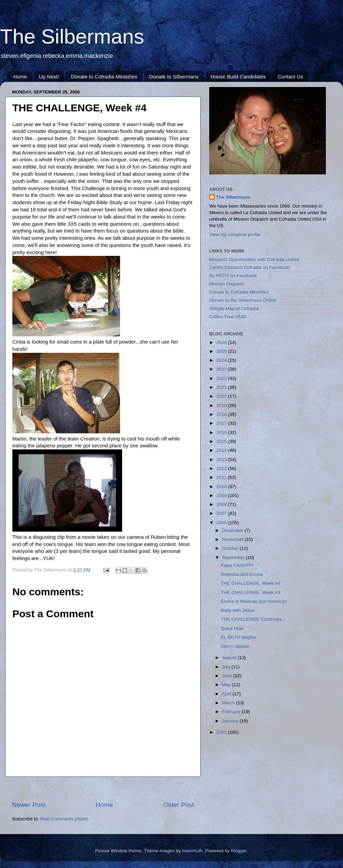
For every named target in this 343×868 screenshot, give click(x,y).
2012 (222, 468)
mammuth (192, 851)
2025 (222, 351)
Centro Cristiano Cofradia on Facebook (249, 267)
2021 (222, 387)
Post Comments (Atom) (64, 819)
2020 (222, 396)
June (228, 676)
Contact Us (290, 77)
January (231, 721)
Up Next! (49, 77)
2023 (222, 369)
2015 (222, 441)
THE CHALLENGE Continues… (254, 619)
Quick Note (232, 628)
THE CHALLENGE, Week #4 (251, 583)
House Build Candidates (238, 77)
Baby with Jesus (238, 610)
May (227, 685)
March (229, 703)
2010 (222, 487)
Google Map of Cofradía (234, 308)
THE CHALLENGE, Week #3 (251, 592)
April (227, 694)
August (230, 658)
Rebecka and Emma (242, 574)
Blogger (239, 851)
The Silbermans (72, 36)
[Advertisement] (244, 791)
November (233, 539)
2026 (222, 342)
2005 (222, 732)
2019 (222, 405)
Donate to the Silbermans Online (243, 300)
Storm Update (235, 646)
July (227, 667)
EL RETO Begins (238, 637)
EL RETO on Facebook (233, 276)
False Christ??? (237, 565)
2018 (222, 414)
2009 (222, 495)
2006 (222, 523)
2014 (222, 450)
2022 (222, 378)
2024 (222, 360)
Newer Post (29, 805)
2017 (222, 423)
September (234, 557)
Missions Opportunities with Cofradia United (254, 259)
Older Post (179, 805)
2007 (222, 513)
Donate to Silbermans (174, 77)
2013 (222, 460)
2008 (222, 504)
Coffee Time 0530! (228, 317)
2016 (222, 432)
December (233, 530)
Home (20, 77)
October (231, 548)
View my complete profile (235, 234)
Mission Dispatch (227, 284)
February (232, 712)
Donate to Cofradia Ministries (104, 77)
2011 (222, 477)
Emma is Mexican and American (254, 601)
